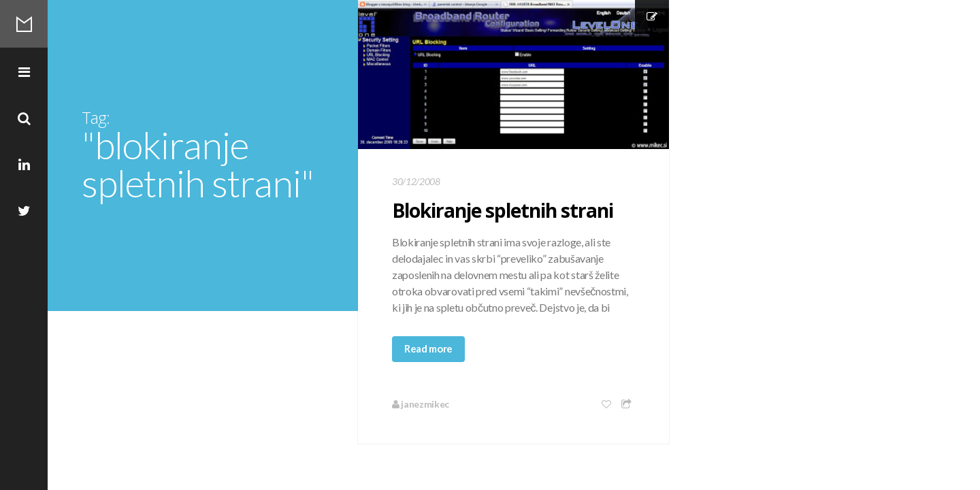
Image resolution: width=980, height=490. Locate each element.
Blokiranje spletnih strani (503, 210)
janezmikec (421, 404)
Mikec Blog (24, 24)
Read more (428, 348)
